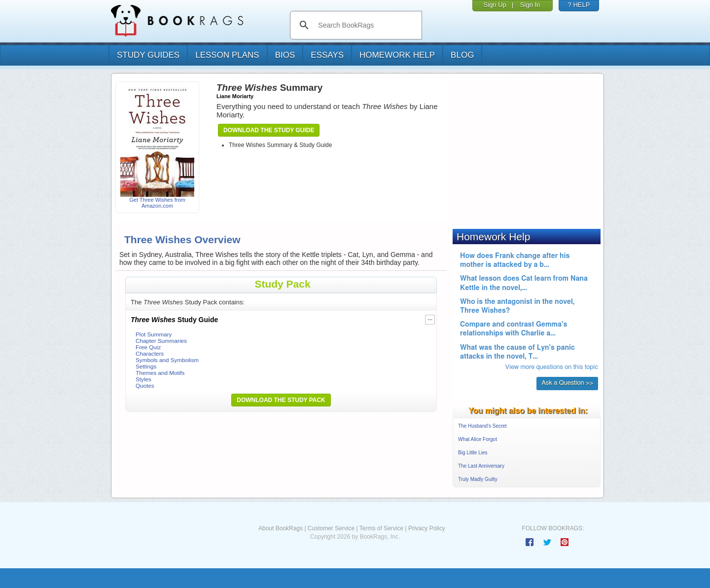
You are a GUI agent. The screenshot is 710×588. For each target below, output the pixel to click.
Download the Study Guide (269, 130)
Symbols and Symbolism (167, 360)
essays (327, 55)
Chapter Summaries (161, 341)
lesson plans (227, 55)
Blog (462, 55)
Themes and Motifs (160, 373)
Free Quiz (148, 347)
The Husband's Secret (482, 426)
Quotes (145, 386)
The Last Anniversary (481, 466)
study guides (148, 55)
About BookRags (281, 528)
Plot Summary (154, 334)
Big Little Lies (473, 453)
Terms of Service (381, 528)
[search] (366, 25)
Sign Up (495, 5)
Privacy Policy (427, 528)
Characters (150, 353)
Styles (143, 379)
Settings (146, 366)
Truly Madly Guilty (478, 479)
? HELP (579, 5)
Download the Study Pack (281, 400)
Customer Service (331, 528)
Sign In (530, 5)
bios (285, 55)
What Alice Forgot (478, 439)
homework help (397, 55)
